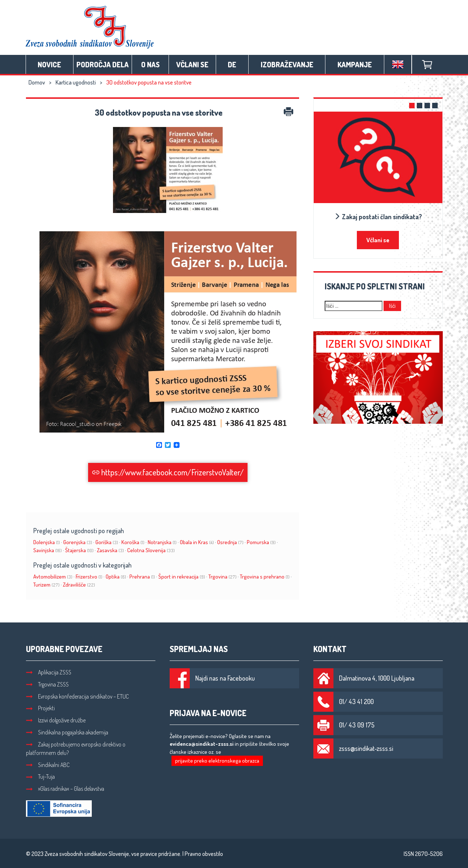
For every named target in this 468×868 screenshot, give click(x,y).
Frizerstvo (89, 577)
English (398, 64)
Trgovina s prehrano (265, 577)
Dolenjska (47, 542)
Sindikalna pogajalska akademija (67, 732)
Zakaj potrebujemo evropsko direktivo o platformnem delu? (76, 749)
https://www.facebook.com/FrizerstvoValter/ (168, 472)
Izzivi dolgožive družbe (56, 720)
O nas (150, 64)
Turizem (46, 585)
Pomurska (261, 542)
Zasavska (110, 550)
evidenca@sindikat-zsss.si (202, 744)
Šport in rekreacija (182, 577)
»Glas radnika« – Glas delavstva (65, 789)
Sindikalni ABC (48, 765)
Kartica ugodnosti (76, 82)
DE (232, 64)
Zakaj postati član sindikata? (378, 217)
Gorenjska (78, 542)
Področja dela (103, 64)
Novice (49, 64)
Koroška (133, 542)
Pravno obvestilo (204, 854)
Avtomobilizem (53, 577)
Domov (37, 82)
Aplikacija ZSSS (49, 672)
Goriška (107, 542)
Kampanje (355, 64)
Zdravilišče (79, 585)
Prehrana (142, 577)
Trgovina (222, 577)
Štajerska (79, 550)
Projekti (40, 708)
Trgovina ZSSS (47, 684)
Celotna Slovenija (151, 550)
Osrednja (230, 542)
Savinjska (48, 550)
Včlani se (192, 64)
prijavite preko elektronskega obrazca (217, 761)
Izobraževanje (287, 64)
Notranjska (162, 542)
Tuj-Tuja (40, 777)
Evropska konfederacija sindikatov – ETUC (77, 696)
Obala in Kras (197, 542)
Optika (116, 577)
